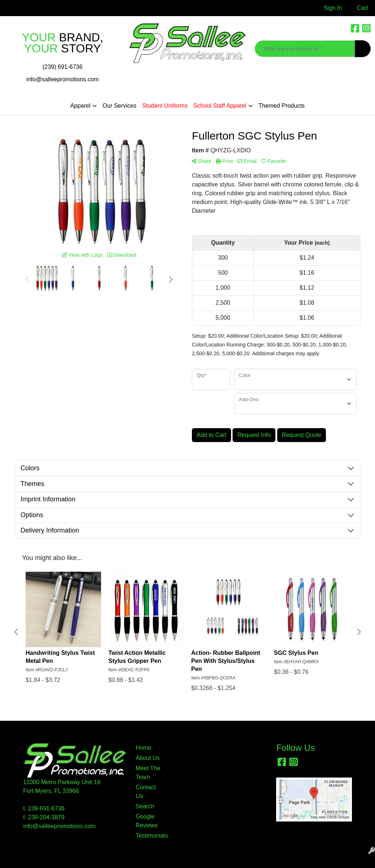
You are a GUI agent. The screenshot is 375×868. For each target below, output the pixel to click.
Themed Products (282, 106)
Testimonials (149, 836)
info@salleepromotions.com (63, 79)
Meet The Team (148, 773)
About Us (148, 758)
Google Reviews (146, 821)
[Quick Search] (305, 49)
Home (143, 748)
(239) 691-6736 (62, 67)
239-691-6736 (47, 808)
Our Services (119, 106)
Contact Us (146, 792)
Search (145, 806)
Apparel (80, 106)
